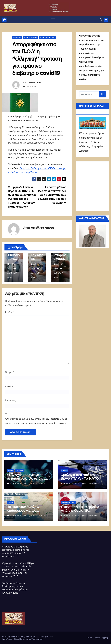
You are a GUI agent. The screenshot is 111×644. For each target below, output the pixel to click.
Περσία (11, 502)
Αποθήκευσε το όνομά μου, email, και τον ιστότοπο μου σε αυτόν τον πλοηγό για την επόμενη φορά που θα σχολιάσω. (36, 421)
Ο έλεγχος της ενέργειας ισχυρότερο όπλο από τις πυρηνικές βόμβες (26, 478)
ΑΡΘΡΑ (11, 470)
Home (90, 638)
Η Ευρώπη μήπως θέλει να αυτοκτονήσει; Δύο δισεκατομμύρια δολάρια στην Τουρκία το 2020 (52, 195)
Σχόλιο (10, 312)
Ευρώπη (64, 470)
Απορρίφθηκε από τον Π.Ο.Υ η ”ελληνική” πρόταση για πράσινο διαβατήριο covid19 (37, 59)
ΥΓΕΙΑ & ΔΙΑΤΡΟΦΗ (31, 37)
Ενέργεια (19, 470)
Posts (97, 638)
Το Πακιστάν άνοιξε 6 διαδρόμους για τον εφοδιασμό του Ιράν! (23, 510)
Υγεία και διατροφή (47, 37)
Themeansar (37, 639)
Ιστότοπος (10, 400)
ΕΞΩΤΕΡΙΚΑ (17, 37)
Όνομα (10, 372)
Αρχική (105, 638)
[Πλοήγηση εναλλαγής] (53, 20)
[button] (101, 20)
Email (9, 386)
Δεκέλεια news (35, 82)
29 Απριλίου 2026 (19, 484)
